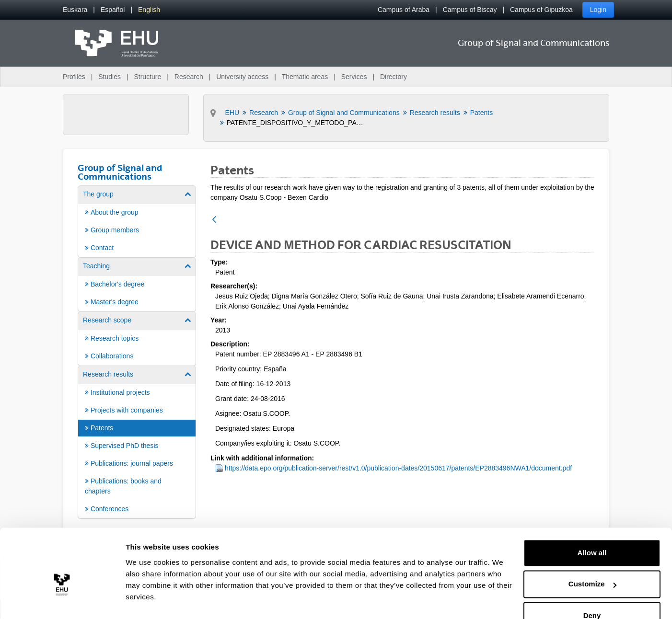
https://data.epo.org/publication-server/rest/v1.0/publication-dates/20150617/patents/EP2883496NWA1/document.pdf (398, 468)
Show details (148, 600)
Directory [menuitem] (394, 77)
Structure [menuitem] (147, 77)
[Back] (214, 220)
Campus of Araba (404, 10)
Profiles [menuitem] (74, 77)
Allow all (592, 530)
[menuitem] (75, 10)
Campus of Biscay (470, 10)
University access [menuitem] (242, 77)
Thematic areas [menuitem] (305, 77)
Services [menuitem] (354, 77)
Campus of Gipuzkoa (541, 10)
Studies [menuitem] (110, 77)
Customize (592, 561)
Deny (592, 592)
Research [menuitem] (189, 77)
